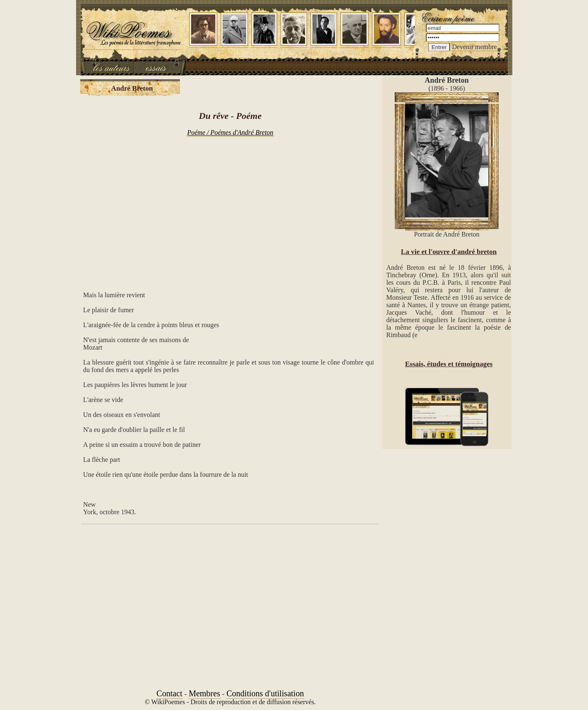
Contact (170, 693)
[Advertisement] (230, 210)
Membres (204, 693)
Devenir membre (475, 47)
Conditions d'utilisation (265, 693)
